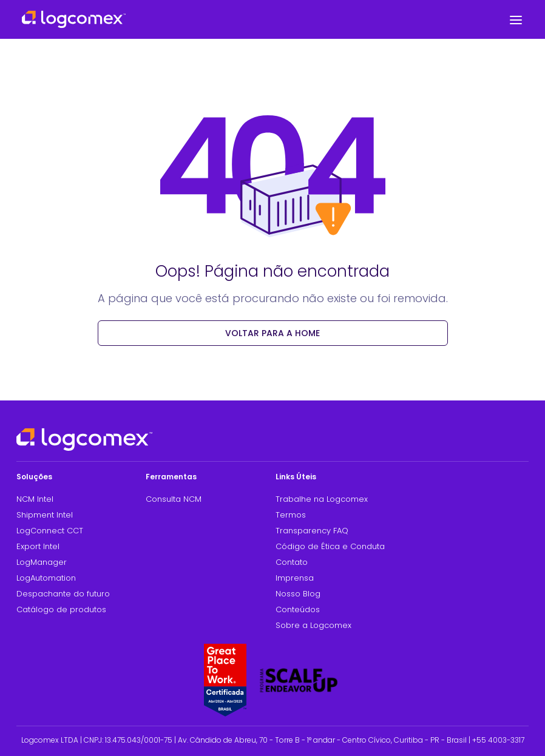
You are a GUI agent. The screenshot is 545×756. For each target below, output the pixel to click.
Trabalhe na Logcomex (322, 499)
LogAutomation (46, 578)
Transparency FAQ (312, 531)
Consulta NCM (174, 499)
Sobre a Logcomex (313, 625)
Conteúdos (298, 609)
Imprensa (295, 578)
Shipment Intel (45, 515)
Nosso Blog (298, 594)
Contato (292, 562)
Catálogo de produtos (61, 609)
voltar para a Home (272, 333)
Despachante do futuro (63, 594)
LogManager (42, 562)
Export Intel (38, 546)
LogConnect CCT (50, 531)
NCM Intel (35, 499)
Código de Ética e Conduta (330, 546)
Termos (291, 515)
